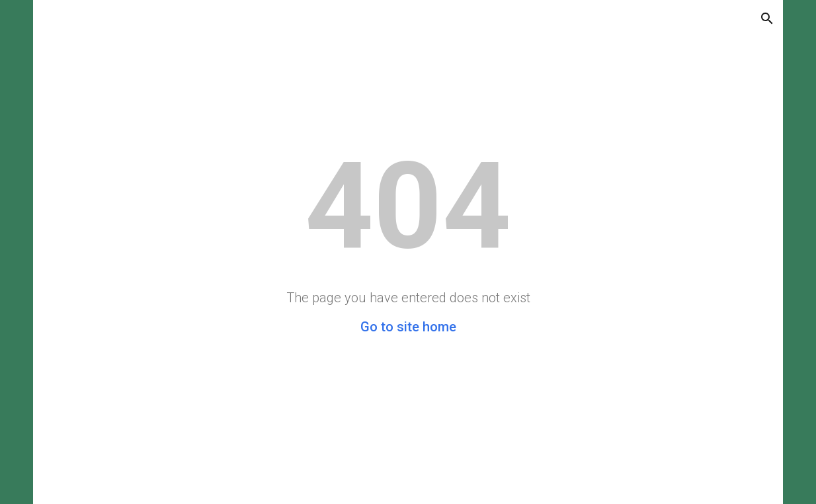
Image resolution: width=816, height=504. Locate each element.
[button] (767, 19)
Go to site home (408, 327)
